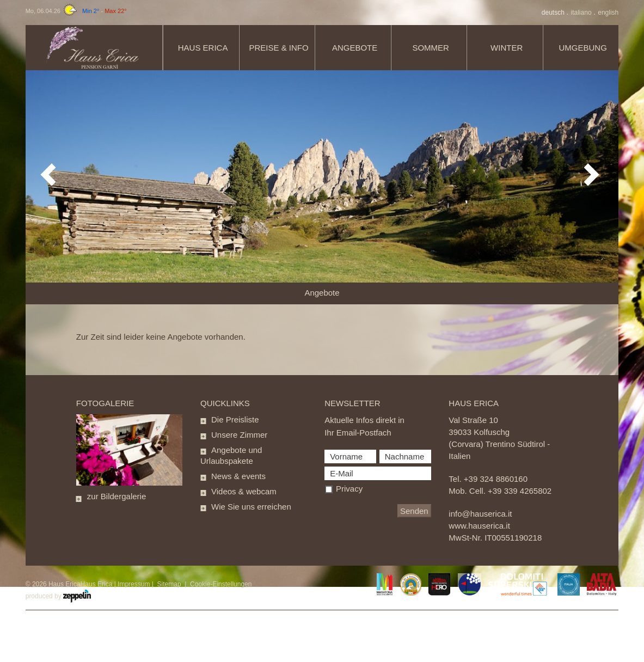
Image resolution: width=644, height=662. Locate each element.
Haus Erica (203, 48)
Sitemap (169, 584)
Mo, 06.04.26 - (76, 11)
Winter (507, 48)
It (582, 13)
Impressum (134, 584)
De (554, 13)
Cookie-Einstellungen (221, 584)
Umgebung (583, 48)
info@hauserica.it (480, 514)
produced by (58, 596)
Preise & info (279, 48)
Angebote (355, 48)
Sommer (431, 48)
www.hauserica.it (479, 526)
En (608, 13)
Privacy (349, 489)
